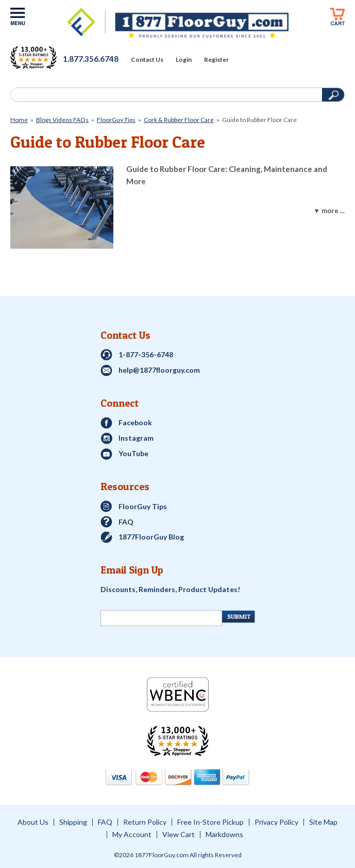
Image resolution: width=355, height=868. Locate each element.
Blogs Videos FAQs (62, 120)
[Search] (165, 95)
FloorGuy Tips (116, 120)
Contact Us (147, 60)
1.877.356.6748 (91, 59)
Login (184, 60)
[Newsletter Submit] (238, 617)
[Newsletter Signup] (162, 618)
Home (19, 120)
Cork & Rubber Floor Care (179, 120)
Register (216, 60)
